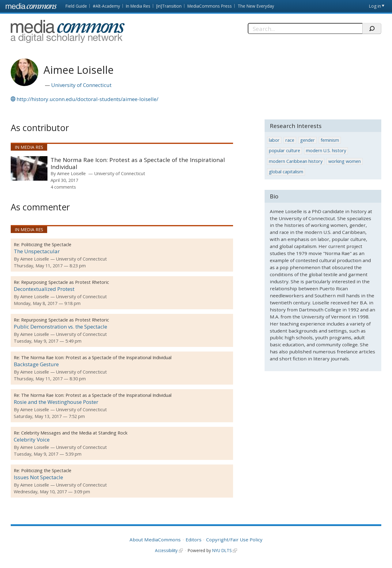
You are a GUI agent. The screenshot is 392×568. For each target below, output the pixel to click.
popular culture (285, 150)
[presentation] (29, 168)
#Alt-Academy (106, 6)
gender (307, 140)
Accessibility (166, 550)
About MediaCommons (155, 540)
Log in (375, 6)
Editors (194, 540)
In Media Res (138, 6)
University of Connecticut (81, 85)
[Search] (305, 28)
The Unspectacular (37, 251)
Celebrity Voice (32, 440)
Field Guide (76, 6)
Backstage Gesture (36, 364)
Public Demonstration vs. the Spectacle (60, 327)
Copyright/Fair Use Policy (234, 540)
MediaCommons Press (210, 6)
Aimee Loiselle (71, 173)
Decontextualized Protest (44, 289)
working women (345, 161)
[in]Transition (169, 6)
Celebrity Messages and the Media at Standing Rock (74, 433)
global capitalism (286, 172)
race (290, 140)
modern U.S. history (326, 150)
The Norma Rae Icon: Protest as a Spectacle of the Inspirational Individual (138, 163)
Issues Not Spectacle (38, 477)
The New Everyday (256, 6)
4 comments (63, 187)
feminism (330, 140)
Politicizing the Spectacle (46, 245)
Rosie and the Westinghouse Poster (56, 402)
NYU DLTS (222, 550)
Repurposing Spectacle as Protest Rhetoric (65, 282)
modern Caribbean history (296, 161)
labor (274, 140)
